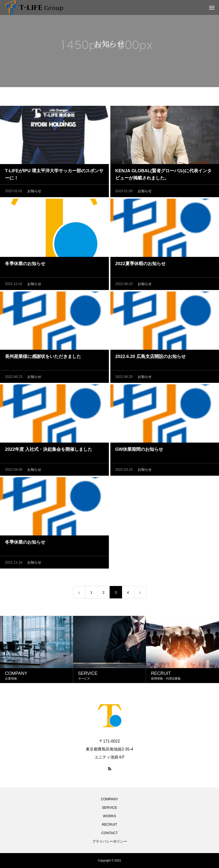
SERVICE (109, 808)
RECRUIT (109, 824)
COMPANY (110, 799)
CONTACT (109, 833)
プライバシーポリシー (110, 841)
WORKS (109, 816)
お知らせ (34, 191)
